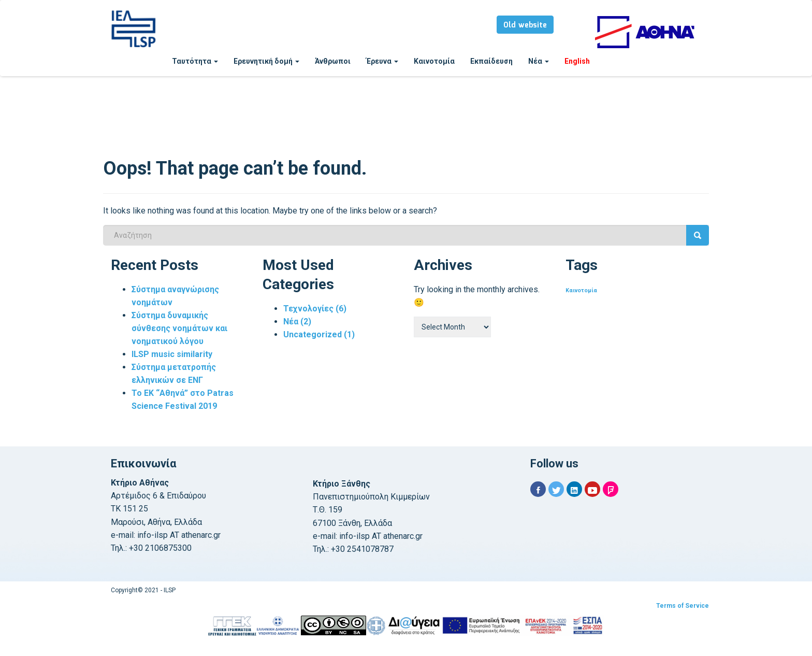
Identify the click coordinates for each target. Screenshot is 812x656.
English (577, 61)
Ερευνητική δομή (266, 61)
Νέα (539, 61)
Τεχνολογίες (315, 309)
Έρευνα (382, 61)
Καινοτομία (434, 61)
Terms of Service (683, 606)
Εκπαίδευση (491, 61)
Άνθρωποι (333, 61)
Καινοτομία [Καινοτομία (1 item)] (581, 290)
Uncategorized (319, 334)
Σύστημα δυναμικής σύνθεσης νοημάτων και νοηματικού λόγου (179, 328)
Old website (525, 25)
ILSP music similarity (172, 354)
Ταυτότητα (195, 61)
